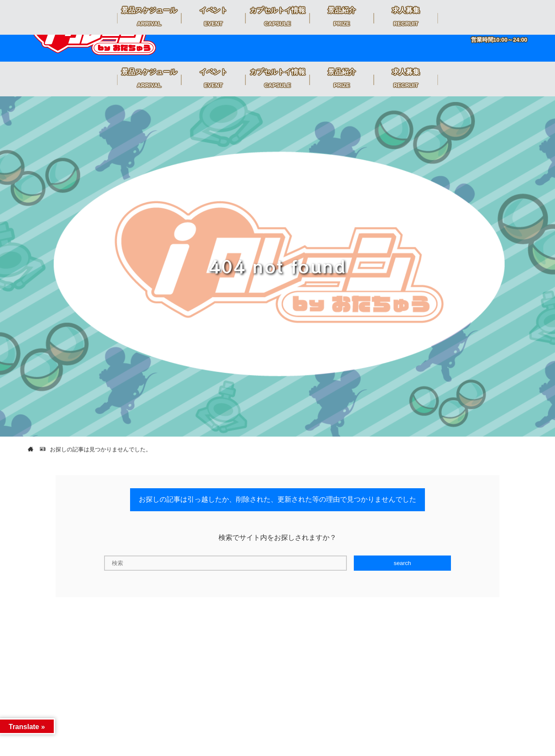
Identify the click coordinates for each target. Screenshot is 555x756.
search (402, 563)
